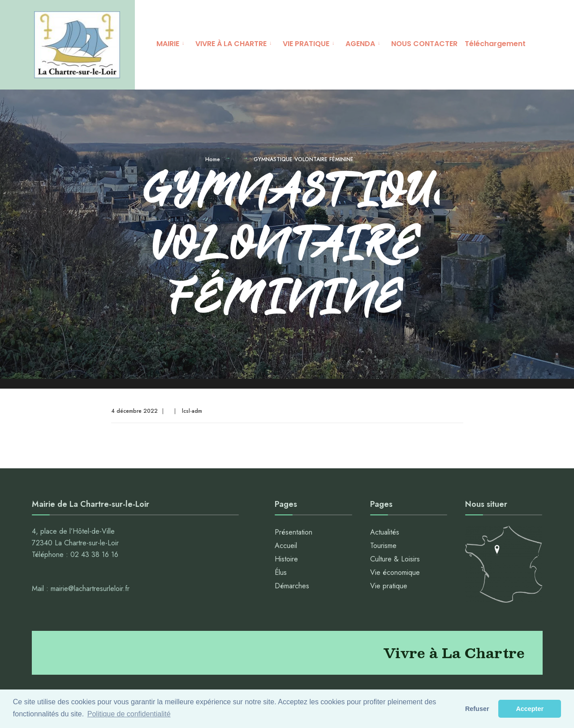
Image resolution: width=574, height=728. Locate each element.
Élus (281, 574)
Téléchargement (495, 44)
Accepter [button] (530, 709)
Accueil (286, 547)
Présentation (293, 533)
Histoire (286, 560)
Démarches (292, 587)
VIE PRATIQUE (306, 44)
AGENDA (360, 44)
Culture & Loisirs (395, 560)
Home (213, 160)
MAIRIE (168, 44)
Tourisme (383, 547)
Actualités (385, 533)
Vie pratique (389, 587)
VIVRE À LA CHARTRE (231, 44)
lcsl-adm (192, 412)
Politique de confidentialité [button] (129, 714)
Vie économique (395, 574)
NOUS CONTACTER (424, 44)
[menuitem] (172, 42)
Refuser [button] (477, 709)
